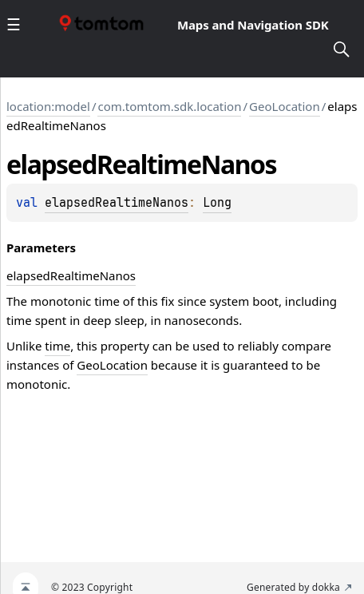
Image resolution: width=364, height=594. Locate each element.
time (57, 346)
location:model (48, 106)
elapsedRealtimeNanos (117, 203)
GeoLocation (285, 106)
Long (217, 203)
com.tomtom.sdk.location (169, 106)
